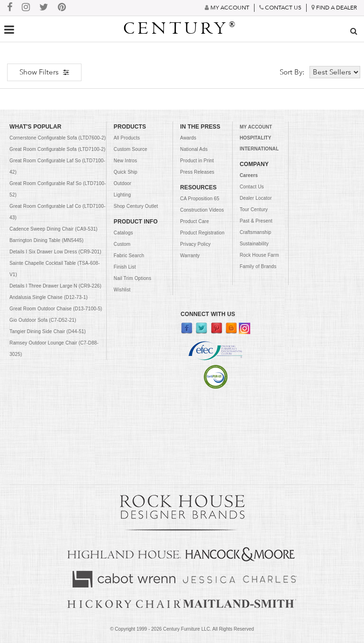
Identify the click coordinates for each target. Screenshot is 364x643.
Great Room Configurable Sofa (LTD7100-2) (57, 149)
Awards (188, 138)
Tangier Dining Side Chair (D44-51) (48, 331)
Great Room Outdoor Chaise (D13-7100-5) (56, 309)
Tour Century (254, 210)
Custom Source (131, 149)
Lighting (122, 195)
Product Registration (202, 233)
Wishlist (122, 290)
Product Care (195, 221)
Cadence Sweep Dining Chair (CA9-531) (54, 229)
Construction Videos (202, 210)
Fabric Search (129, 256)
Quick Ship (126, 172)
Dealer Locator (256, 198)
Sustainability (254, 244)
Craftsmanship (256, 232)
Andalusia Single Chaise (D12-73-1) (49, 297)
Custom (122, 244)
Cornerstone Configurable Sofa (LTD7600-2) (58, 138)
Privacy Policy (195, 244)
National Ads (194, 149)
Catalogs (123, 233)
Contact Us (252, 187)
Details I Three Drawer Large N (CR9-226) (55, 286)
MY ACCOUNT (256, 127)
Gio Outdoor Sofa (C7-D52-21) (43, 320)
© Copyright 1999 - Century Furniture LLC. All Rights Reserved (182, 629)
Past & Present (256, 221)
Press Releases (197, 172)
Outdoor (123, 183)
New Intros (125, 161)
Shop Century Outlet (136, 206)
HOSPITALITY (256, 138)
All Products (127, 138)
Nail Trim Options (132, 278)
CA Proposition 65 (200, 199)
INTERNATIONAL (259, 149)
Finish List (125, 267)
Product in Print (197, 161)
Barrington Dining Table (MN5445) (46, 240)
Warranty (190, 256)
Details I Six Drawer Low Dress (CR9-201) (55, 252)
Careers (249, 175)
